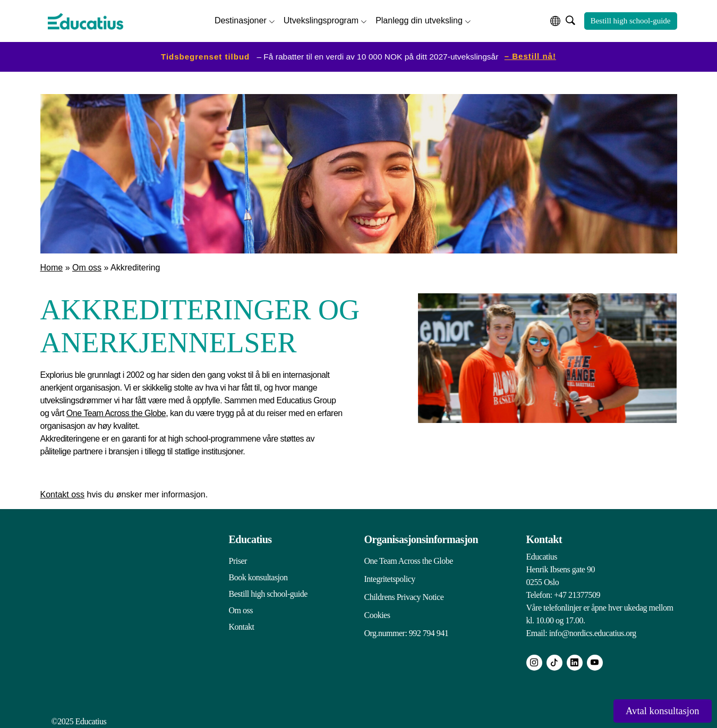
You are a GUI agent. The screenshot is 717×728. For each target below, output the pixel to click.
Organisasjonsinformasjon (421, 537)
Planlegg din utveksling (419, 19)
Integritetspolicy (390, 575)
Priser (238, 558)
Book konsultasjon (258, 575)
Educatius (250, 537)
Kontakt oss (63, 492)
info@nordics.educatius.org (593, 630)
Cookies (377, 608)
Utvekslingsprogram (321, 19)
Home (52, 265)
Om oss (87, 265)
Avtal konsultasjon (651, 710)
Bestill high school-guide (631, 20)
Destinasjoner (241, 19)
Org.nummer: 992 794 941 (407, 624)
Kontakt (242, 624)
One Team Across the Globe (116, 410)
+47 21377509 (577, 592)
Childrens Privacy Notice (404, 591)
